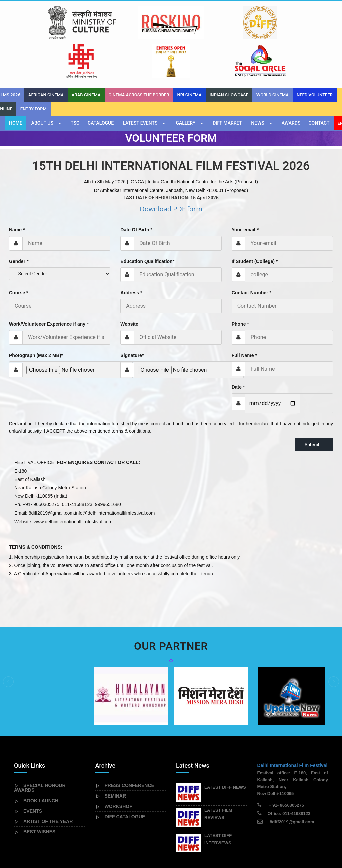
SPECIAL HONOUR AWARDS (40, 749)
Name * (17, 191)
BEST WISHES (39, 793)
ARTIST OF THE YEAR (48, 783)
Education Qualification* (147, 223)
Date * (238, 348)
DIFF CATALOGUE (125, 778)
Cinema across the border (139, 56)
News (258, 85)
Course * (19, 254)
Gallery (186, 85)
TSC (75, 85)
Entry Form (34, 70)
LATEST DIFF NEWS (225, 749)
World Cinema (273, 56)
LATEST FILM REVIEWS (218, 775)
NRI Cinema (190, 56)
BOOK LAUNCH (41, 762)
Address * (131, 254)
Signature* (132, 317)
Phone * (240, 286)
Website (129, 286)
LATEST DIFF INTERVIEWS (218, 801)
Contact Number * (251, 254)
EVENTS (33, 772)
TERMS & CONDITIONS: (36, 509)
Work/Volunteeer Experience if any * (49, 286)
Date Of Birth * (136, 191)
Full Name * (244, 317)
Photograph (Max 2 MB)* (36, 317)
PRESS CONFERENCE (129, 747)
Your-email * (245, 191)
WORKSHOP (119, 768)
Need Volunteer (315, 56)
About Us (42, 85)
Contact (319, 85)
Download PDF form (171, 171)
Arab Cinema (86, 56)
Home (16, 85)
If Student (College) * (255, 223)
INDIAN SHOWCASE (229, 56)
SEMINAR (115, 757)
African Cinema (46, 56)
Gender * (19, 223)
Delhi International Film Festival (292, 727)
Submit (314, 406)
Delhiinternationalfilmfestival (87, 849)
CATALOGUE (101, 85)
